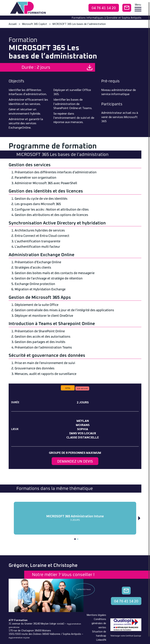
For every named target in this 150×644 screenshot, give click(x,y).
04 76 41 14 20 (104, 8)
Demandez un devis (75, 461)
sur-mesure (82, 388)
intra (68, 388)
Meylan (83, 421)
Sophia (83, 429)
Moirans (83, 425)
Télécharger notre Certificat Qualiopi (126, 636)
